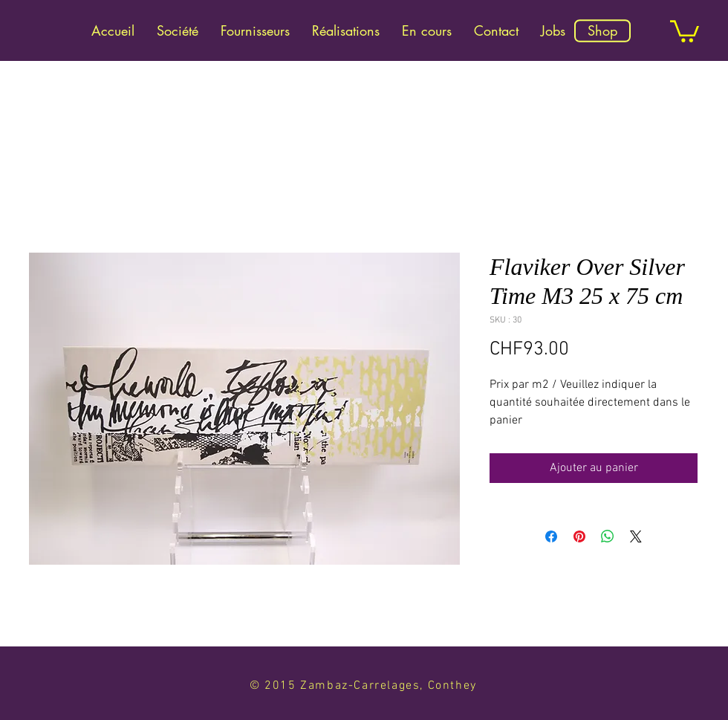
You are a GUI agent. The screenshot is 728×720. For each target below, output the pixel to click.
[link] (685, 30)
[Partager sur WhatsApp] (608, 536)
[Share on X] (636, 536)
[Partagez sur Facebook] (551, 536)
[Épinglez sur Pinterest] (579, 536)
